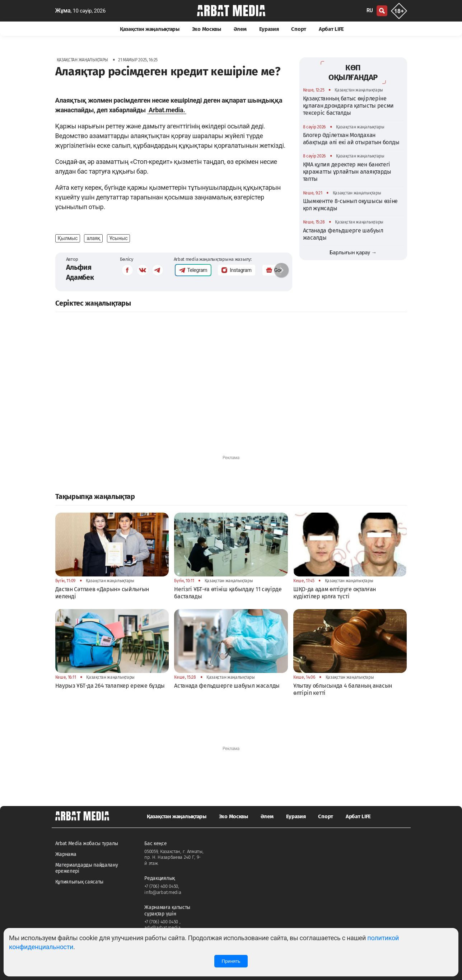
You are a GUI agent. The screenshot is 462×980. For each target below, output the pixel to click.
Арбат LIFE (331, 29)
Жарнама (66, 854)
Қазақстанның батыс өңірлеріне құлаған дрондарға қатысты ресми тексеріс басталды (349, 106)
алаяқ (93, 238)
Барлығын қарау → (353, 253)
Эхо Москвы (207, 29)
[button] (281, 270)
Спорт (299, 29)
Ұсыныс (119, 238)
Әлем (240, 29)
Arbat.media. (167, 110)
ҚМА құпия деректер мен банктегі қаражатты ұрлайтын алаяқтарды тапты (347, 172)
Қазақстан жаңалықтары (150, 29)
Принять (231, 961)
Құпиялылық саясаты (80, 882)
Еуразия (269, 29)
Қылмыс (68, 238)
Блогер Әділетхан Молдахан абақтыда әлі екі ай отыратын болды (351, 139)
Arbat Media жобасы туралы (87, 844)
